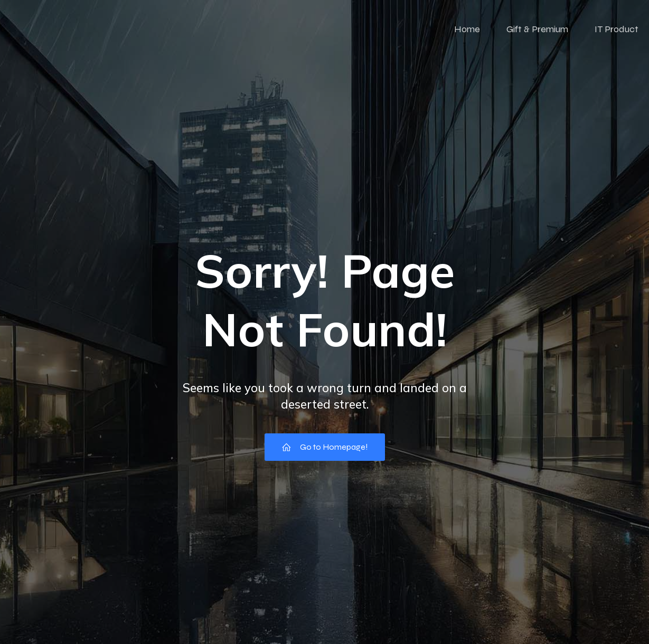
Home (467, 29)
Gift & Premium (537, 29)
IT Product (617, 29)
